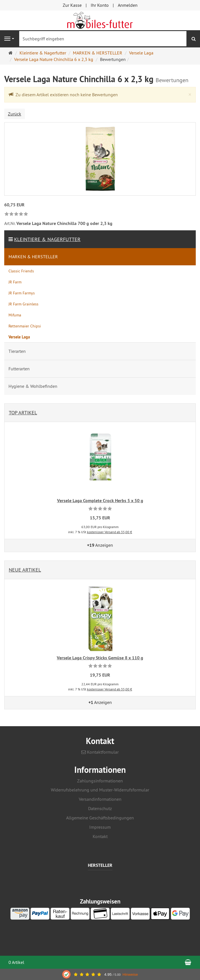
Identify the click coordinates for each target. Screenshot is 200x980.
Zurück (15, 114)
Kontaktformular (100, 752)
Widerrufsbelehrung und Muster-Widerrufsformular (100, 790)
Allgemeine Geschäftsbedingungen (100, 818)
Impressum (100, 827)
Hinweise (130, 974)
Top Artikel (23, 413)
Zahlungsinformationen (100, 781)
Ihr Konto (100, 5)
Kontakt (100, 836)
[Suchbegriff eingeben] (103, 39)
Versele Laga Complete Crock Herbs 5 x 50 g (100, 501)
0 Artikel (16, 962)
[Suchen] (194, 39)
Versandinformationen (100, 799)
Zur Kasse (72, 5)
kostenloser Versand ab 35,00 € (110, 532)
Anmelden (128, 5)
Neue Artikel (25, 570)
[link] (16, 214)
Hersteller (100, 866)
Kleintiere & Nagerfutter (47, 239)
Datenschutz (100, 808)
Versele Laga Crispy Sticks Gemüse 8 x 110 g (100, 658)
